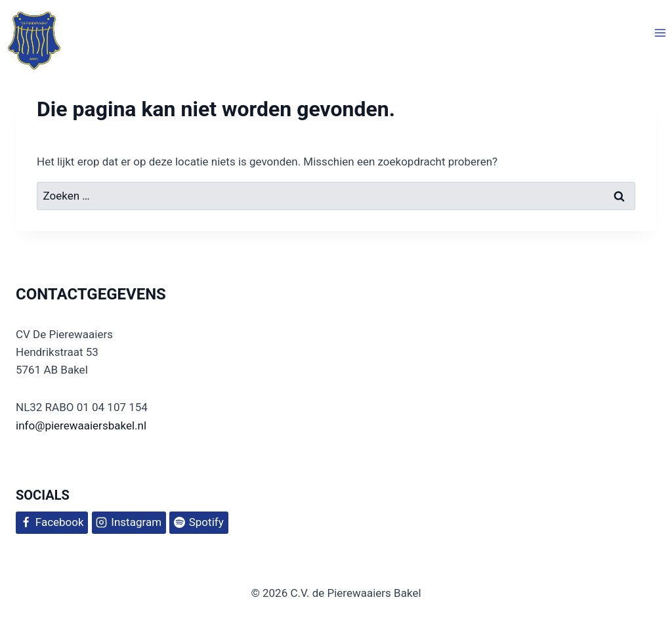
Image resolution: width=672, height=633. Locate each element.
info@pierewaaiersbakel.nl (81, 426)
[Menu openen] (660, 33)
